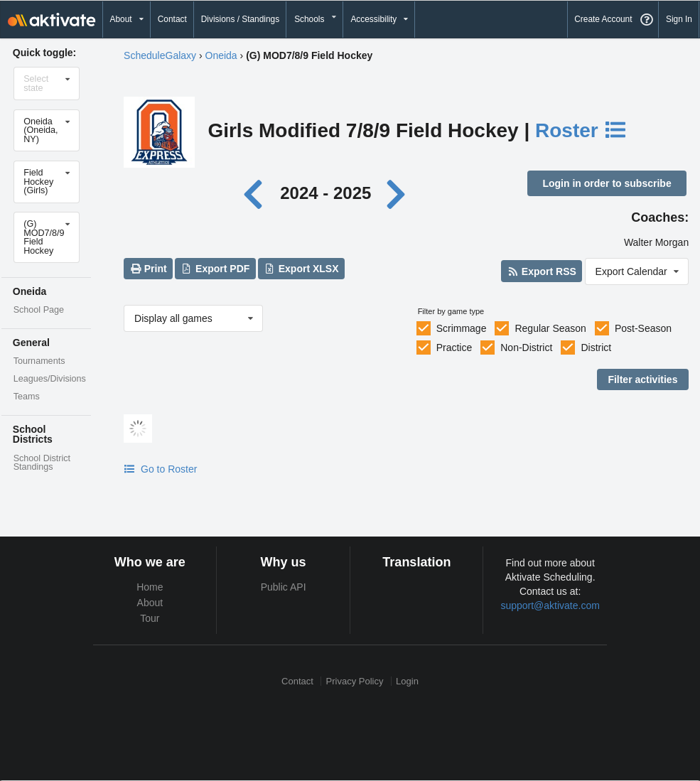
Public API (284, 587)
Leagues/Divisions (50, 379)
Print (148, 269)
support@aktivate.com (550, 605)
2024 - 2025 (325, 193)
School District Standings (42, 463)
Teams (27, 397)
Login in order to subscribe (607, 183)
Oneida (221, 55)
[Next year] (397, 193)
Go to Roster (160, 469)
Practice (454, 348)
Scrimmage (462, 328)
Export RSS (541, 271)
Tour (150, 618)
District (596, 348)
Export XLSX (301, 269)
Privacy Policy (355, 681)
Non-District (526, 348)
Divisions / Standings (240, 19)
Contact (172, 19)
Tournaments (39, 361)
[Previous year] (256, 193)
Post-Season (643, 328)
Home (150, 587)
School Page (39, 310)
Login (407, 681)
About (150, 603)
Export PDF (216, 269)
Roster (581, 130)
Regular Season (550, 328)
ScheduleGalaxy (160, 55)
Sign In (679, 19)
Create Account (603, 19)
